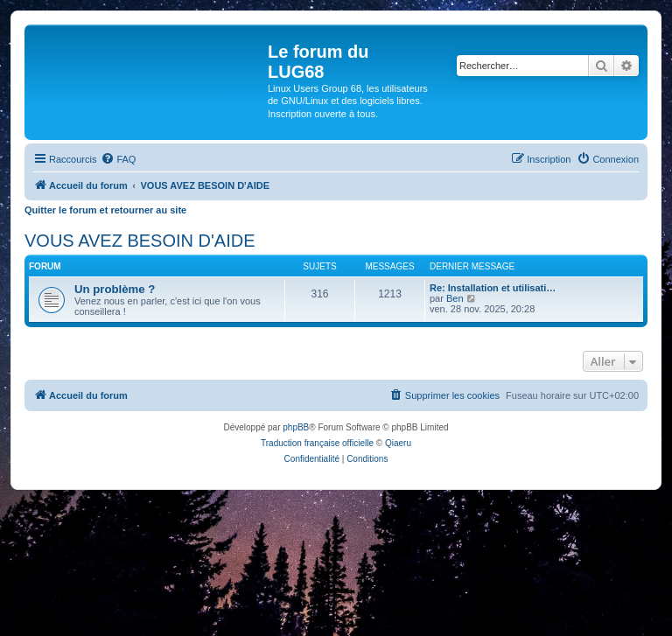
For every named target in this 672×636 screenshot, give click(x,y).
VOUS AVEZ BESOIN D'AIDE (140, 241)
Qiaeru (398, 443)
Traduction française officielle (317, 443)
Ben (455, 298)
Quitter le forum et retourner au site (105, 210)
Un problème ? (115, 289)
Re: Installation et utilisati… (493, 288)
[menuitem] (118, 159)
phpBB (296, 427)
